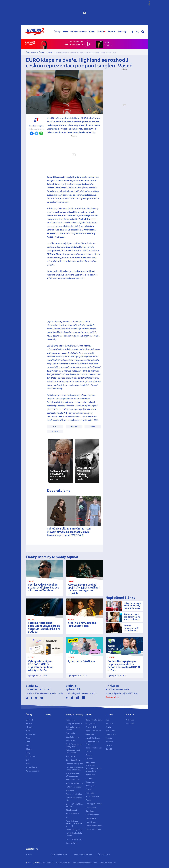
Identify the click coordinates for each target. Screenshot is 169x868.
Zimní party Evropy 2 (74, 839)
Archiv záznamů (72, 814)
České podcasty (104, 855)
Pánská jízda (90, 786)
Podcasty (122, 32)
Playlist (108, 727)
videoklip (55, 431)
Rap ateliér (90, 735)
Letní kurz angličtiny (74, 830)
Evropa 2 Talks (91, 727)
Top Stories (30, 756)
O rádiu (109, 715)
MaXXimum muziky (74, 787)
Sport (28, 742)
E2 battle (89, 755)
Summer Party (71, 843)
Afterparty (70, 791)
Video (92, 32)
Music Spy (90, 793)
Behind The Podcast (94, 748)
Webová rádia (111, 735)
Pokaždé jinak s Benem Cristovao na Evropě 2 (74, 824)
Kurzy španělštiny (73, 760)
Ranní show (70, 720)
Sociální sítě (31, 735)
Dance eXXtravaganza (74, 764)
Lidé (107, 720)
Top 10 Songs (91, 808)
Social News (90, 782)
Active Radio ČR (48, 863)
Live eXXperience (93, 738)
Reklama (109, 746)
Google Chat (91, 724)
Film (28, 746)
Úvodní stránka (31, 52)
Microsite (109, 742)
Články (57, 32)
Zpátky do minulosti (74, 724)
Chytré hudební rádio (58, 855)
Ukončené (130, 724)
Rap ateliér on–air (73, 780)
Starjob (29, 855)
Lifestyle (29, 727)
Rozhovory (90, 775)
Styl (27, 760)
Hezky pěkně (91, 819)
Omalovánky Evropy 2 (94, 826)
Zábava (49, 52)
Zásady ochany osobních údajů (85, 863)
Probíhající (130, 720)
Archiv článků (31, 767)
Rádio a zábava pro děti (83, 855)
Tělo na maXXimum (94, 829)
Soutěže (112, 32)
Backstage (90, 811)
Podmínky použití (63, 863)
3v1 (67, 817)
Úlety (28, 753)
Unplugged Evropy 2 (94, 804)
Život (28, 764)
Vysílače (109, 738)
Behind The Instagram (94, 720)
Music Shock (91, 822)
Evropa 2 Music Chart (74, 794)
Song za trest (71, 757)
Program (109, 724)
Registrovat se (112, 697)
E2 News (89, 778)
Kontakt (109, 749)
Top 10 (88, 800)
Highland (74, 427)
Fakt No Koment (92, 815)
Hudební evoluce (92, 797)
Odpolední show (72, 737)
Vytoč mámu (71, 741)
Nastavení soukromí (108, 863)
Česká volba (70, 733)
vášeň (93, 427)
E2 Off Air (89, 759)
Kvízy (65, 32)
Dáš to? (89, 752)
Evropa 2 (29, 720)
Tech (28, 738)
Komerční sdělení (33, 771)
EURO (55, 427)
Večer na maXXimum (74, 783)
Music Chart (110, 731)
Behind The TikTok (93, 731)
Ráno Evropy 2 (71, 810)
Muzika (29, 724)
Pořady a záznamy (79, 32)
